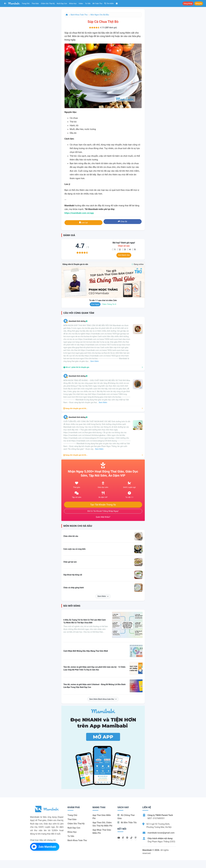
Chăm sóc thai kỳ (48, 3)
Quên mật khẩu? (103, 517)
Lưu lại (83, 223)
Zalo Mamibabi (44, 847)
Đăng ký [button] (199, 3)
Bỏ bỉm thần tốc (127, 823)
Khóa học (73, 3)
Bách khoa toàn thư (79, 15)
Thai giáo (35, 3)
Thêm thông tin (109, 304)
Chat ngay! (95, 304)
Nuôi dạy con (62, 3)
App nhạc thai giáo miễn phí (102, 831)
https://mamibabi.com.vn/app (79, 213)
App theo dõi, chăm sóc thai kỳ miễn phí (102, 824)
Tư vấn (88, 3)
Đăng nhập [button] (188, 3)
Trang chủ (26, 3)
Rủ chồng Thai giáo (126, 817)
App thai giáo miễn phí (102, 817)
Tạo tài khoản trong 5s (103, 505)
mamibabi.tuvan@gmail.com (161, 833)
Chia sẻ (123, 221)
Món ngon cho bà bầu (100, 15)
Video (81, 3)
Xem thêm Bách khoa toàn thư (103, 699)
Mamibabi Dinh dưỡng (78, 321)
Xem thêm (103, 596)
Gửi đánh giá (124, 255)
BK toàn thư (97, 3)
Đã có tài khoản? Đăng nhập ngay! (103, 511)
